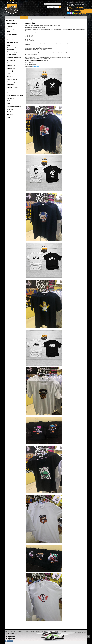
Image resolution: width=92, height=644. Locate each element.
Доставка (38, 631)
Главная (27, 20)
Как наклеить (45, 631)
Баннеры (26, 631)
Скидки (51, 631)
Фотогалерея (57, 631)
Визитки (32, 631)
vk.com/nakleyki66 (36, 67)
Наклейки (10, 20)
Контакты (64, 631)
